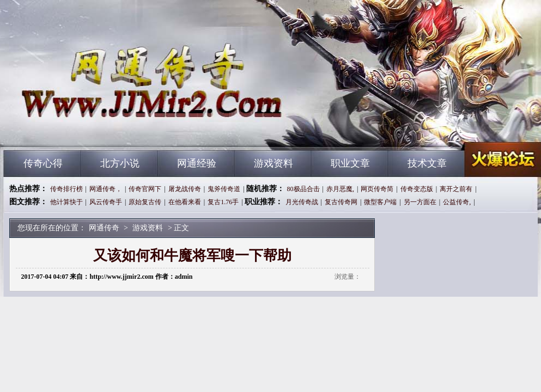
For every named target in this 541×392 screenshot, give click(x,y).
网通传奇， (106, 189)
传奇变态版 (417, 189)
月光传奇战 (302, 202)
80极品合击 (303, 189)
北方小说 (120, 163)
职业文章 (350, 163)
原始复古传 (145, 202)
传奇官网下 (145, 189)
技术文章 (427, 163)
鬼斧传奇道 (224, 189)
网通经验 (197, 163)
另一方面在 (420, 202)
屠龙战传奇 (185, 189)
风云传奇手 (106, 202)
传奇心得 (43, 163)
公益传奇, (457, 202)
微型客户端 (380, 202)
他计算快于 (66, 202)
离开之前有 (456, 189)
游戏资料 (273, 163)
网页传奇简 (377, 189)
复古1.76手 (223, 202)
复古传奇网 (341, 202)
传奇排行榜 (66, 189)
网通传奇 (108, 131)
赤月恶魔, (340, 189)
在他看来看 (185, 202)
